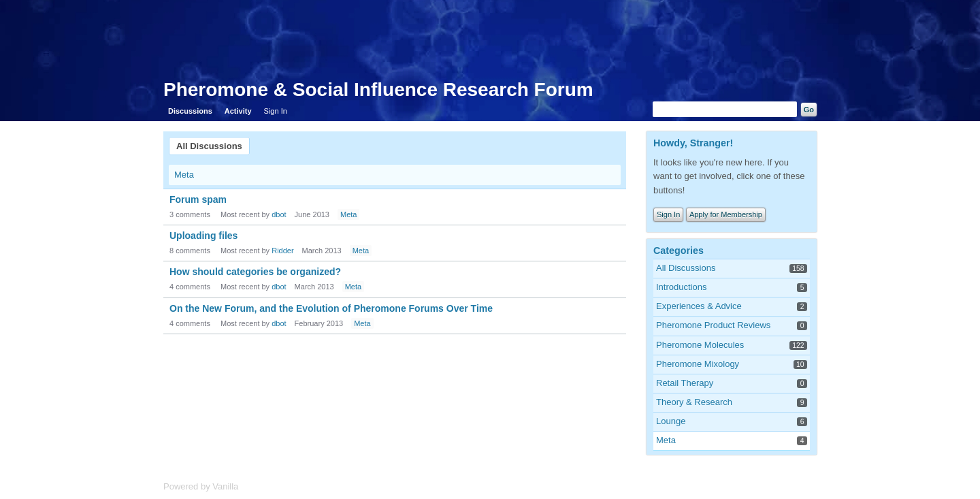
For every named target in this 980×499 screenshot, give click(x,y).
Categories (679, 251)
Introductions (681, 287)
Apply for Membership (726, 214)
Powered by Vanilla (201, 486)
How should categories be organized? (255, 272)
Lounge (671, 421)
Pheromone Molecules (700, 345)
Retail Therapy (685, 383)
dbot (279, 214)
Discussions (190, 111)
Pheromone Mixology (698, 364)
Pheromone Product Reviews (713, 325)
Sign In (276, 111)
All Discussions (209, 146)
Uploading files (203, 236)
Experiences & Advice (699, 306)
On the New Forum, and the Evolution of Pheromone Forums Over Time (331, 308)
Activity (238, 111)
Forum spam (198, 199)
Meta (184, 175)
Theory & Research (694, 402)
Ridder (282, 251)
